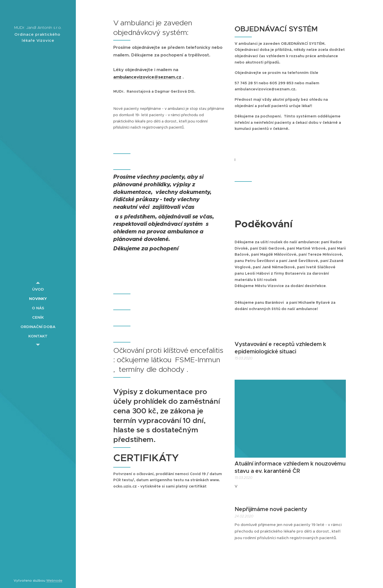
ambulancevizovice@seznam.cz (147, 77)
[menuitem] (38, 289)
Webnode (54, 581)
